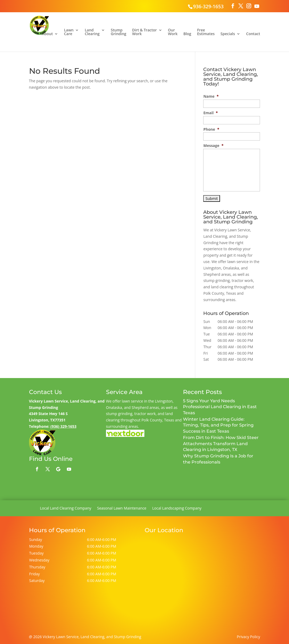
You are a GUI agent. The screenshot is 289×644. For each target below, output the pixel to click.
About (47, 34)
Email (210, 113)
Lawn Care (69, 32)
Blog (187, 34)
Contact (253, 34)
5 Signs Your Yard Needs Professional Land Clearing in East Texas (220, 407)
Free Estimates (206, 32)
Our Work (173, 32)
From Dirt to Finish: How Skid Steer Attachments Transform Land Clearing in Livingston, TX (221, 444)
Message (213, 146)
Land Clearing (92, 32)
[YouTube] (257, 6)
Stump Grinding (119, 32)
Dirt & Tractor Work (144, 32)
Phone (211, 129)
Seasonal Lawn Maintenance (122, 508)
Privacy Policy (248, 637)
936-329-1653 (208, 6)
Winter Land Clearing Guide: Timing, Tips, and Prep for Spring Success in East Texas (218, 425)
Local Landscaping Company (177, 508)
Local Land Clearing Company (66, 508)
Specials (228, 34)
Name (211, 96)
